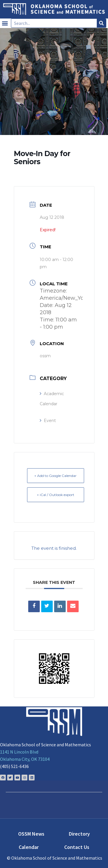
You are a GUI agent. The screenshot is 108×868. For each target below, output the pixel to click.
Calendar (29, 847)
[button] (5, 23)
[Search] (101, 23)
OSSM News (31, 834)
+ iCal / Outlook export (56, 495)
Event (48, 421)
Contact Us (77, 847)
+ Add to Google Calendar (55, 476)
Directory (79, 834)
